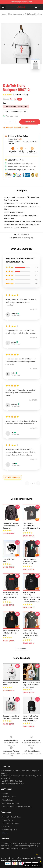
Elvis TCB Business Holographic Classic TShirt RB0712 (30, 561)
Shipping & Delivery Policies (11, 817)
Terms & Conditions (8, 797)
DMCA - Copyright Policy (10, 803)
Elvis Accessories (15, 14)
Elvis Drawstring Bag (33, 14)
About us (5, 794)
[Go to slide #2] (28, 76)
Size (4, 103)
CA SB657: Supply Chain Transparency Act (17, 806)
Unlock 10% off (39, 858)
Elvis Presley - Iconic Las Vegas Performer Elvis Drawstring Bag (31, 685)
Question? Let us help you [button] (32, 865)
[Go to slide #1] (16, 76)
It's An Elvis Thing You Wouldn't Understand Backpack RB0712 (31, 718)
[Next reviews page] (38, 483)
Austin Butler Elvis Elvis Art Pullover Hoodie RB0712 (11, 633)
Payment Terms (7, 820)
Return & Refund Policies (10, 823)
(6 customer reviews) (20, 95)
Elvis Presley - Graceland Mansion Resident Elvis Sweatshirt (11, 526)
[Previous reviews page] (27, 483)
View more (21, 649)
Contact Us (6, 826)
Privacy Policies (7, 800)
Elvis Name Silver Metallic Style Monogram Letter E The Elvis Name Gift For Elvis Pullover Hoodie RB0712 (32, 597)
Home (3, 14)
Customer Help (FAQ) (9, 830)
